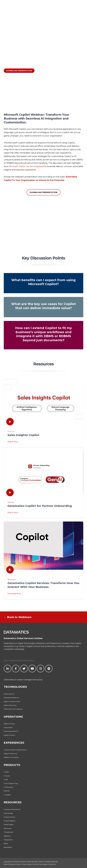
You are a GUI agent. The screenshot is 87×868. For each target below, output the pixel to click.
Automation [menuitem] (8, 728)
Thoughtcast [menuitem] (8, 832)
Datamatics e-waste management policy (23, 680)
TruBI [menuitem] (6, 780)
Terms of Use (37, 864)
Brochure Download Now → (43, 587)
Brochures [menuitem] (7, 828)
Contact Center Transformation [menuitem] (15, 750)
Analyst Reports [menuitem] (9, 821)
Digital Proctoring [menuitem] (10, 754)
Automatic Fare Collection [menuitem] (13, 709)
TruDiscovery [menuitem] (8, 787)
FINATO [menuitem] (7, 791)
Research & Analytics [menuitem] (11, 757)
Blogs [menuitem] (6, 843)
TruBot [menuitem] (6, 772)
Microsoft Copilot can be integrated (26, 166)
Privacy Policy (26, 864)
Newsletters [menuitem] (8, 847)
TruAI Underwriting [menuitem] (11, 783)
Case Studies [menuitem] (8, 813)
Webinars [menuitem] (7, 836)
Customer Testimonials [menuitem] (12, 809)
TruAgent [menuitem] (7, 795)
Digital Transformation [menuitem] (12, 701)
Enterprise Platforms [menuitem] (11, 698)
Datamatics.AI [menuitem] (9, 694)
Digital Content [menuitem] (9, 735)
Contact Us (52, 864)
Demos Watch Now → (43, 507)
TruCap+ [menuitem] (7, 776)
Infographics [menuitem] (8, 840)
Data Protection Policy (12, 864)
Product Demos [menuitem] (9, 817)
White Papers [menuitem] (9, 824)
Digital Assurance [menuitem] (10, 705)
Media (45, 864)
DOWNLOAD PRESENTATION (19, 71)
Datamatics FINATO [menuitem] (11, 731)
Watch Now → (14, 442)
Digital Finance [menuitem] (9, 724)
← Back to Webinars (18, 617)
